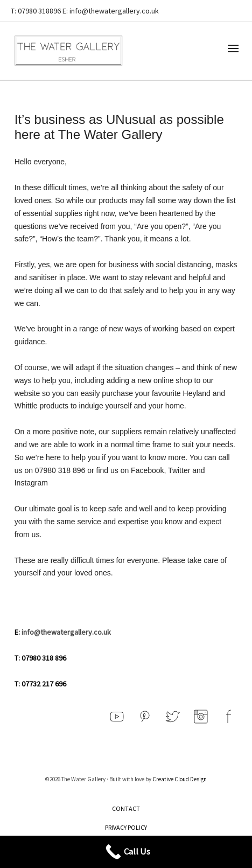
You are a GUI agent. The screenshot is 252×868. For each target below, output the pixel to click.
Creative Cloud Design (180, 779)
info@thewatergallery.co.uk (66, 632)
